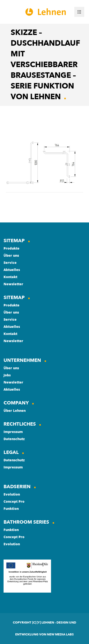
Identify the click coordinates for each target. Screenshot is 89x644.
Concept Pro (14, 501)
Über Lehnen (15, 410)
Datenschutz (14, 439)
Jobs (7, 375)
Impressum (13, 432)
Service (10, 263)
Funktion (11, 509)
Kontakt (10, 277)
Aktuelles (12, 270)
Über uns (11, 255)
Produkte (12, 248)
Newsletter (13, 284)
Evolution (12, 494)
